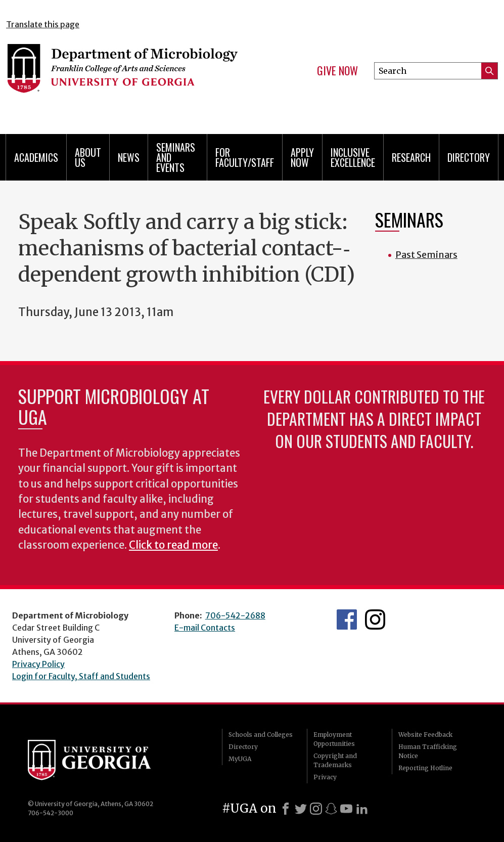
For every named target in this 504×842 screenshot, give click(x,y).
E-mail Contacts (205, 628)
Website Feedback (425, 735)
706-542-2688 (235, 615)
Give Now (337, 71)
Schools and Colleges (261, 735)
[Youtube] (346, 809)
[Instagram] (316, 809)
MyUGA (240, 759)
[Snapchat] (331, 809)
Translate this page (43, 24)
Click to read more (173, 545)
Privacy (325, 777)
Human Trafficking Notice (428, 751)
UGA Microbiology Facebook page (347, 619)
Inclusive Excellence (353, 157)
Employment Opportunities (334, 739)
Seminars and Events (176, 157)
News (129, 157)
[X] (301, 809)
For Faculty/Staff (245, 157)
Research (411, 157)
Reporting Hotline (425, 768)
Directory (469, 157)
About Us (88, 157)
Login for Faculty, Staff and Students (81, 676)
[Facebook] (286, 809)
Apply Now (302, 157)
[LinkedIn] (362, 809)
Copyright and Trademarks (335, 760)
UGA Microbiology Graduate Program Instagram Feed (375, 619)
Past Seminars (426, 255)
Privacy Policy (38, 664)
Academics (36, 157)
